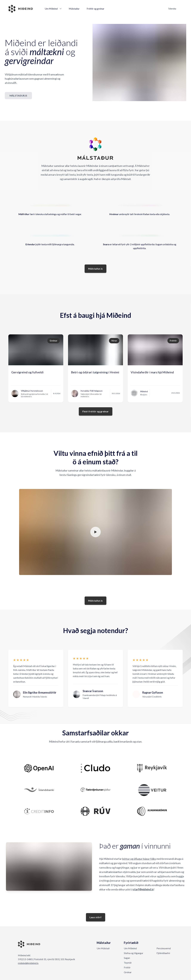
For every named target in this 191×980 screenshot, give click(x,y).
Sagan (127, 958)
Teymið (128, 963)
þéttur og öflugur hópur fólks (139, 859)
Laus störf (96, 917)
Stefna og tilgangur (134, 953)
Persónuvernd (164, 948)
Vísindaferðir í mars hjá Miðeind (152, 372)
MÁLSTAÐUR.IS (18, 96)
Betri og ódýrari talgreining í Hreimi (95, 372)
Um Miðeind (53, 9)
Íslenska (172, 9)
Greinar (128, 972)
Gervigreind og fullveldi (27, 372)
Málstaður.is (95, 269)
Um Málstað (103, 948)
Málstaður (74, 9)
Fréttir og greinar (95, 9)
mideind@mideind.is (28, 963)
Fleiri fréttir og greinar (96, 411)
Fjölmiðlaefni (163, 953)
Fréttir (127, 967)
